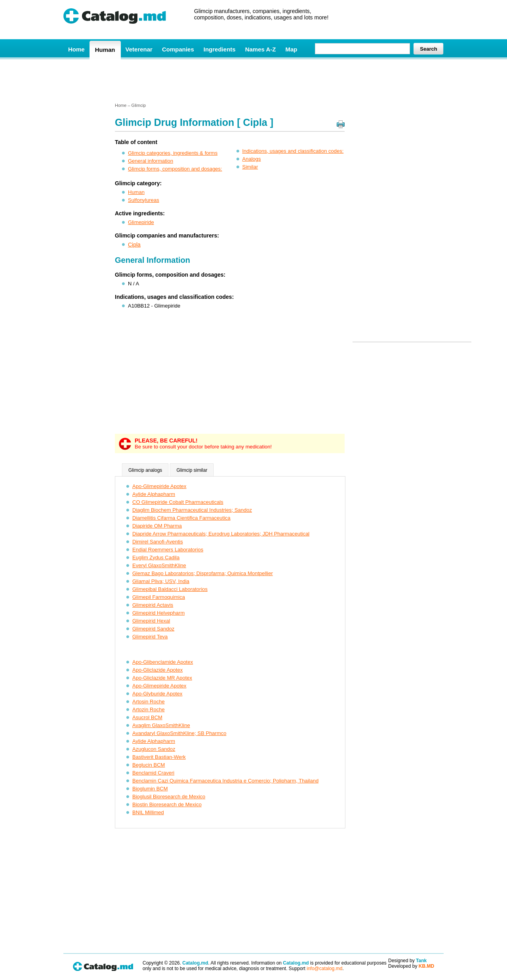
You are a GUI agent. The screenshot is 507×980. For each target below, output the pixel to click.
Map (291, 49)
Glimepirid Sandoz (153, 629)
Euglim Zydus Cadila (156, 557)
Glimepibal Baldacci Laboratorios (170, 589)
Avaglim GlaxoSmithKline (161, 725)
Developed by (411, 966)
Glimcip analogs (145, 470)
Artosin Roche (149, 702)
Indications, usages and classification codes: (293, 151)
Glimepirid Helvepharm (158, 613)
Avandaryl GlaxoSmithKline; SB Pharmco (179, 733)
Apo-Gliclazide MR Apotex (162, 678)
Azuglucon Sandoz (154, 749)
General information (151, 161)
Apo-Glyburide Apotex (157, 694)
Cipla (134, 245)
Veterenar (139, 49)
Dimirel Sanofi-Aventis (158, 542)
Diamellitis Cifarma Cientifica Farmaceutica (181, 518)
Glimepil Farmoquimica (159, 597)
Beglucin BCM (149, 765)
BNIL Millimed (148, 812)
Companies (178, 49)
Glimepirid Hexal (151, 621)
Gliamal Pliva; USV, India (161, 581)
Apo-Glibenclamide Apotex (163, 662)
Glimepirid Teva (150, 637)
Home (76, 49)
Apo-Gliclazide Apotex (157, 670)
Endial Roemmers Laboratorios (168, 550)
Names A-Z (261, 49)
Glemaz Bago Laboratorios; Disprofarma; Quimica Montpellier (203, 573)
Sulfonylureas (144, 200)
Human (105, 50)
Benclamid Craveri (153, 773)
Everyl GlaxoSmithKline (159, 565)
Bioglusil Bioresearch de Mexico (169, 797)
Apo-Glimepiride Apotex (159, 486)
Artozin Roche (149, 709)
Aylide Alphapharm (154, 494)
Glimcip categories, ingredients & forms (173, 153)
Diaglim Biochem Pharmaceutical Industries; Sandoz (192, 510)
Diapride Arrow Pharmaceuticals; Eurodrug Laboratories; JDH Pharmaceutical (221, 534)
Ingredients (220, 49)
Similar (250, 167)
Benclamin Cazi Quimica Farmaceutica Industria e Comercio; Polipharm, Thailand (225, 781)
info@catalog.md (324, 969)
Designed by (407, 961)
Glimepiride (141, 222)
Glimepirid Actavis (153, 605)
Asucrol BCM (147, 717)
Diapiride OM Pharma (157, 526)
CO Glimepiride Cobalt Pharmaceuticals (178, 502)
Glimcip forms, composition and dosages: (175, 169)
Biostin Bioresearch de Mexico (167, 804)
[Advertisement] (253, 80)
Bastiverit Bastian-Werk (159, 757)
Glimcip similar (192, 470)
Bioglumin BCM (150, 789)
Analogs (252, 159)
